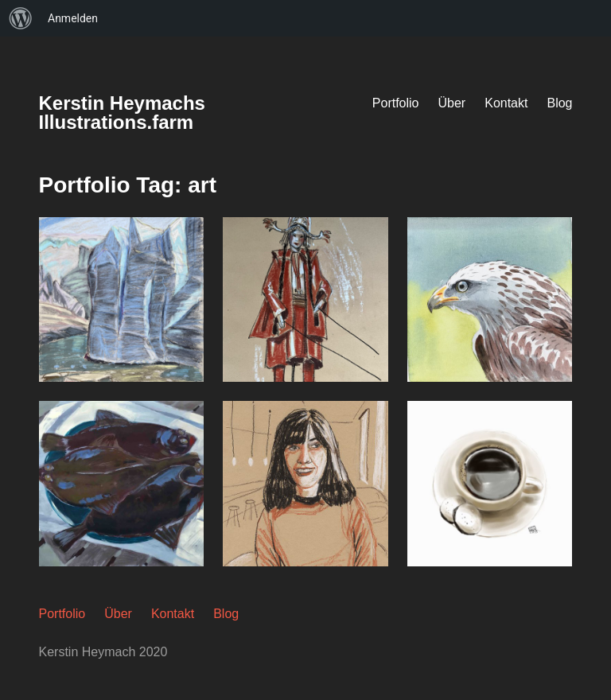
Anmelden (73, 18)
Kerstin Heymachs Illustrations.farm (122, 113)
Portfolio (396, 103)
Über (452, 103)
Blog (559, 103)
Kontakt (506, 103)
